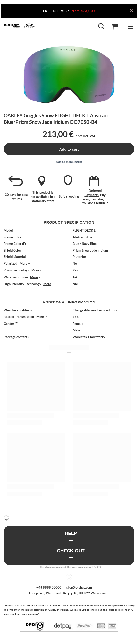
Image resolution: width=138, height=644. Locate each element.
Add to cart (69, 149)
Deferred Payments (93, 193)
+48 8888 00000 (49, 587)
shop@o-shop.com (79, 587)
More (23, 263)
